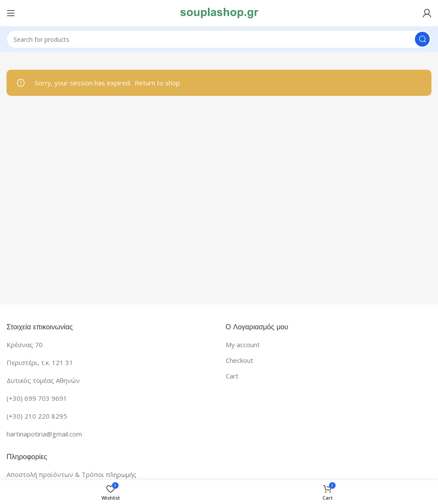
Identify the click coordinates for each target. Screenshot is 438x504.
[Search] (219, 39)
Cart (232, 376)
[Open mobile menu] (11, 13)
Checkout (239, 360)
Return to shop (157, 83)
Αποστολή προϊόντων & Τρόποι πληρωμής (71, 474)
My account (243, 345)
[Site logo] (219, 12)
